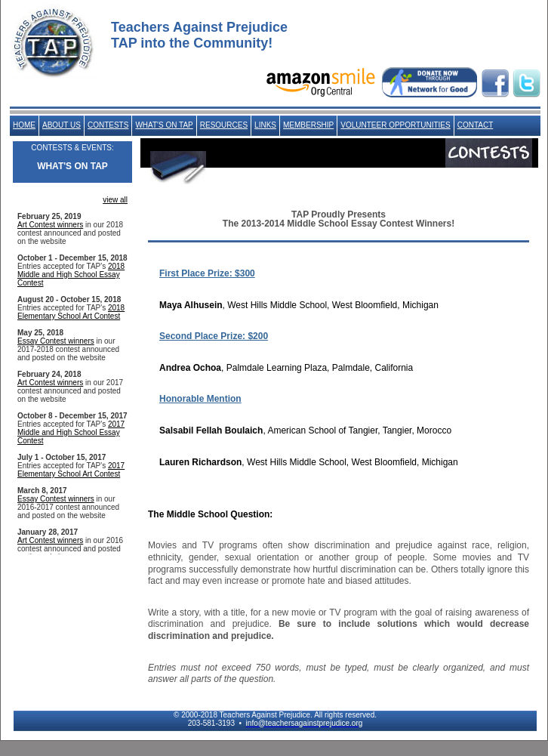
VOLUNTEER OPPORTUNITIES (395, 125)
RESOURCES (224, 125)
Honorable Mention (200, 399)
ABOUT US (62, 125)
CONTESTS (108, 125)
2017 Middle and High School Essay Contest (71, 432)
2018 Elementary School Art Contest (71, 312)
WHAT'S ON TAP (164, 125)
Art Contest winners (50, 225)
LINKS (265, 125)
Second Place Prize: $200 (214, 336)
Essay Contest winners (56, 341)
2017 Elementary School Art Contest (71, 470)
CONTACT (476, 125)
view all (115, 200)
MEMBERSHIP (308, 125)
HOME (24, 125)
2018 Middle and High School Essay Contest (71, 275)
